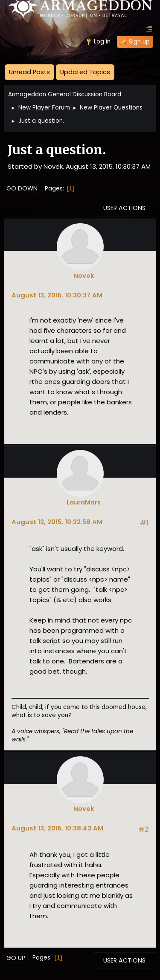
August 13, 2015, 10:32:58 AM (57, 522)
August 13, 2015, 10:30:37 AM (57, 295)
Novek (84, 276)
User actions (124, 208)
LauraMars (84, 502)
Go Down (22, 188)
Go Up (16, 958)
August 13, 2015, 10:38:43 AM (57, 828)
